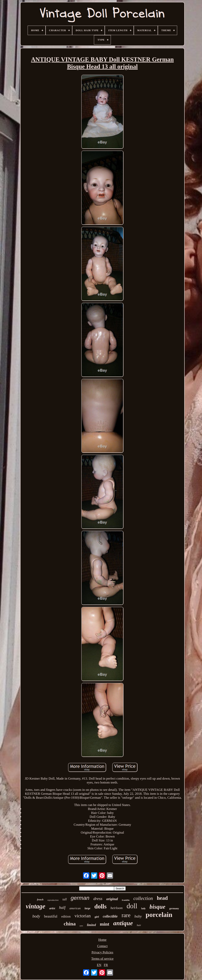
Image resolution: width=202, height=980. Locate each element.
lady (143, 908)
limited (91, 925)
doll (132, 906)
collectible (110, 916)
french (40, 900)
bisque (157, 907)
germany (174, 908)
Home (102, 940)
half (62, 907)
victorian (83, 916)
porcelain (159, 915)
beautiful (51, 916)
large (88, 908)
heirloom (116, 908)
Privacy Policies (102, 952)
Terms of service (102, 959)
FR (106, 965)
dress (98, 899)
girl (97, 917)
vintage (36, 906)
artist (52, 908)
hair (139, 925)
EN (99, 965)
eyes (81, 926)
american (75, 908)
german (80, 898)
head (162, 898)
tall (65, 899)
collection (143, 898)
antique (123, 923)
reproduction (53, 900)
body (36, 916)
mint (105, 924)
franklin (126, 900)
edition (66, 916)
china (70, 924)
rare (126, 915)
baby (138, 916)
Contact (102, 946)
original (112, 899)
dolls (100, 906)
